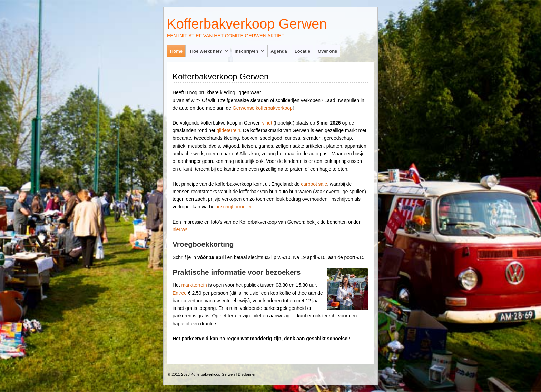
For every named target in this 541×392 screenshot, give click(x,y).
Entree (180, 293)
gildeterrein (229, 130)
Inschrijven (249, 53)
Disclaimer (247, 374)
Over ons (327, 51)
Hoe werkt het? (209, 53)
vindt (267, 123)
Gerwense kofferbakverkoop (263, 108)
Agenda (279, 51)
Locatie (302, 51)
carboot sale (314, 184)
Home (176, 51)
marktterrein (194, 285)
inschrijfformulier (234, 207)
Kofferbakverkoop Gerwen (247, 24)
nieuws (180, 229)
